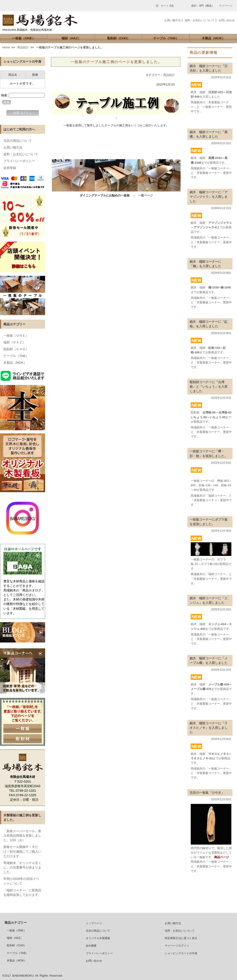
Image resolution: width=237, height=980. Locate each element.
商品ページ (222, 857)
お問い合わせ (227, 20)
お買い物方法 (13, 147)
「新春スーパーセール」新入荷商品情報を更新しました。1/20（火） (22, 836)
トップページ (94, 923)
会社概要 (91, 946)
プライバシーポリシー (19, 161)
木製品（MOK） (214, 38)
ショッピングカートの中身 (181, 953)
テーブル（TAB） (166, 38)
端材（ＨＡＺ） (14, 342)
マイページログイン (177, 946)
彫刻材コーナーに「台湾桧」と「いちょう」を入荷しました (209, 387)
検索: (5, 95)
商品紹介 (23, 47)
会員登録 (10, 168)
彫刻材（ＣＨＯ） (16, 349)
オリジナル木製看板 (98, 938)
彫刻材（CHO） (119, 38)
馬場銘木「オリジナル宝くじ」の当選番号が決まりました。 (22, 867)
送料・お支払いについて (21, 154)
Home (6, 47)
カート (165, 6)
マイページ (226, 6)
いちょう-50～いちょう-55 (208, 417)
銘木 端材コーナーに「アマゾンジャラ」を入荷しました (209, 197)
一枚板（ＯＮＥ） (16, 335)
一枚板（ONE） (24, 38)
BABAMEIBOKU (23, 976)
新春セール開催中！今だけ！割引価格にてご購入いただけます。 (22, 851)
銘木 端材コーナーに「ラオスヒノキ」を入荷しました (209, 728)
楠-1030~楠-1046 (220, 287)
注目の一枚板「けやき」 (207, 793)
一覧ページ (145, 195)
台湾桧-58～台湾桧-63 (217, 412)
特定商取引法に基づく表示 (181, 938)
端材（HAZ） (71, 38)
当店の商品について (18, 141)
